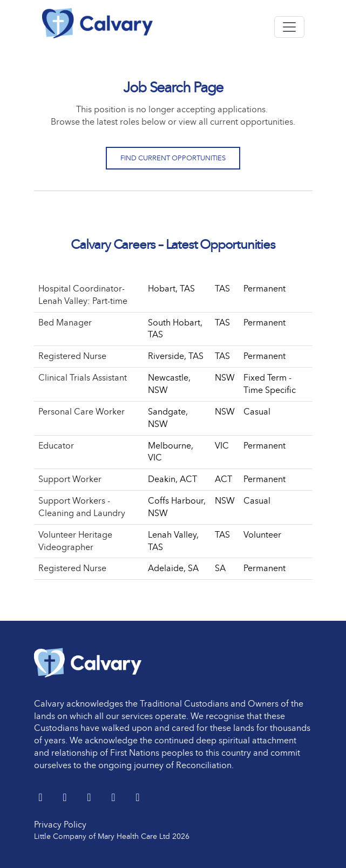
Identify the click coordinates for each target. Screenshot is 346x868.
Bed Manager (65, 323)
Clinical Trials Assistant (83, 378)
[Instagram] (138, 798)
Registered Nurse (72, 356)
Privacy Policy (60, 825)
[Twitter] (42, 798)
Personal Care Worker (82, 412)
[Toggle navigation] (289, 27)
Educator (56, 446)
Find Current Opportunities (173, 158)
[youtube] (115, 798)
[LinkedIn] (66, 798)
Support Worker (70, 479)
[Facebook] (90, 798)
